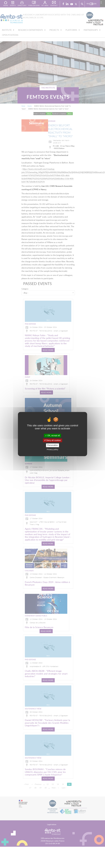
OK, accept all (52, 435)
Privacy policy (53, 449)
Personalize (53, 445)
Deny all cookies (53, 440)
